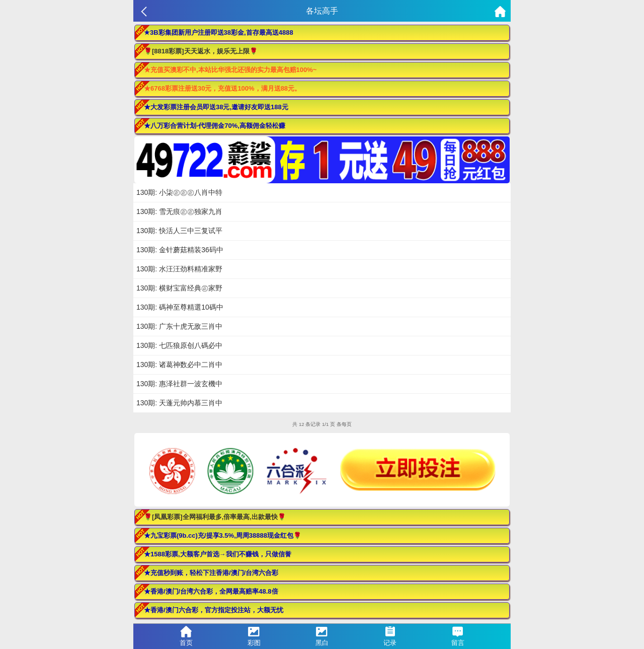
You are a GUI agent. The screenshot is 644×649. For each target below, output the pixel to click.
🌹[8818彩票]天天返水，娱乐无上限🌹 (201, 51)
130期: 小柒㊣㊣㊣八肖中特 (179, 192)
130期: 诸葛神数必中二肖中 (179, 365)
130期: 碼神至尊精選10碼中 (180, 307)
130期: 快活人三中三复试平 (179, 231)
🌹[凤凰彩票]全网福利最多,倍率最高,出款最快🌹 (215, 517)
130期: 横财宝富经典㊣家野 (179, 288)
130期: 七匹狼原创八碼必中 (179, 345)
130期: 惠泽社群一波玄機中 (179, 384)
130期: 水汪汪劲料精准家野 (179, 269)
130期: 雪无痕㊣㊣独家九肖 (179, 211)
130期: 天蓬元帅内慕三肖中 (179, 403)
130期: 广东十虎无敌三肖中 (179, 326)
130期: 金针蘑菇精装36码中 (180, 250)
